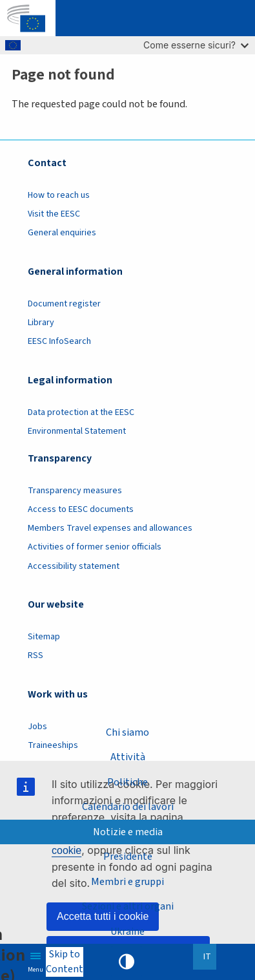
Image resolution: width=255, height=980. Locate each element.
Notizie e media (128, 832)
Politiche (127, 782)
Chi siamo (127, 732)
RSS (36, 655)
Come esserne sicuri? (196, 45)
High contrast (127, 962)
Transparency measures (75, 491)
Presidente (128, 857)
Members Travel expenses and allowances (110, 528)
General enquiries (62, 233)
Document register (64, 304)
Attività (128, 757)
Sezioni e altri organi (128, 906)
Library (41, 323)
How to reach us (59, 195)
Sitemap (44, 637)
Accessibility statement (74, 566)
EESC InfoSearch (59, 341)
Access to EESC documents (81, 509)
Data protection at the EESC (81, 412)
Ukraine (128, 932)
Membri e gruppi (127, 882)
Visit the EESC (54, 214)
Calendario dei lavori (128, 807)
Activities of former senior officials (95, 547)
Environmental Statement (77, 431)
